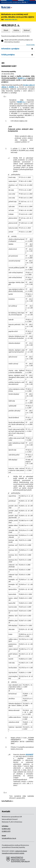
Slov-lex (24, 2)
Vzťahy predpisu (8, 55)
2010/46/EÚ (29, 754)
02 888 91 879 (6, 831)
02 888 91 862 (6, 829)
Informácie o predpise (10, 49)
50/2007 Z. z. (22, 78)
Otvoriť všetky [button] (31, 45)
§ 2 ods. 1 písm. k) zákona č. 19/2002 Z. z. (18, 86)
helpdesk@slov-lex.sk (9, 838)
